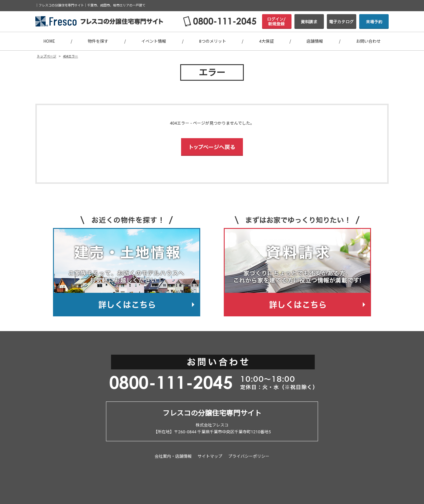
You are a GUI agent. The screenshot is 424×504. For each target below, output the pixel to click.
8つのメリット (213, 41)
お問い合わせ (368, 41)
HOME (49, 41)
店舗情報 (315, 41)
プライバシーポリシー (249, 456)
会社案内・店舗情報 (173, 456)
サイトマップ (210, 456)
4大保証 (266, 41)
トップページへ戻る (212, 147)
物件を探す (98, 41)
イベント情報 (154, 41)
